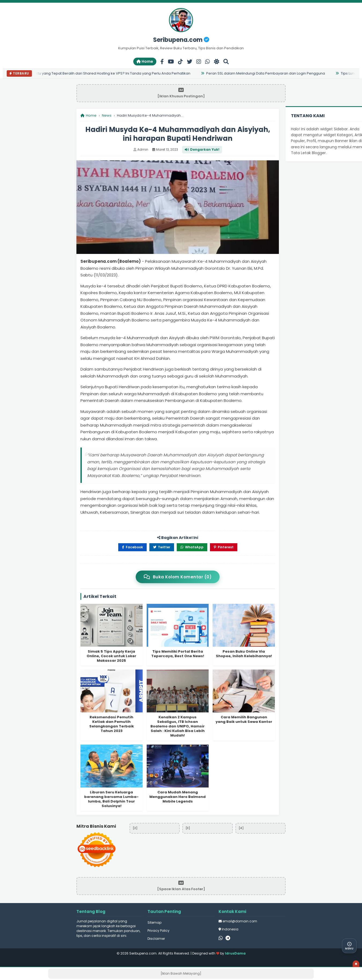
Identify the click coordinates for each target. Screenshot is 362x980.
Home (145, 61)
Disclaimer (156, 939)
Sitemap (154, 922)
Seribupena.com (181, 40)
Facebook (132, 547)
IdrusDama (235, 953)
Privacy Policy (158, 931)
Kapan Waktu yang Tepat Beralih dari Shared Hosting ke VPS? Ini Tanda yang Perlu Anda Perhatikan (106, 73)
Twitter (162, 547)
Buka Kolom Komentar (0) (178, 577)
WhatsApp (192, 547)
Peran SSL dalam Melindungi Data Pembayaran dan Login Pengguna (267, 73)
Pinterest (224, 547)
